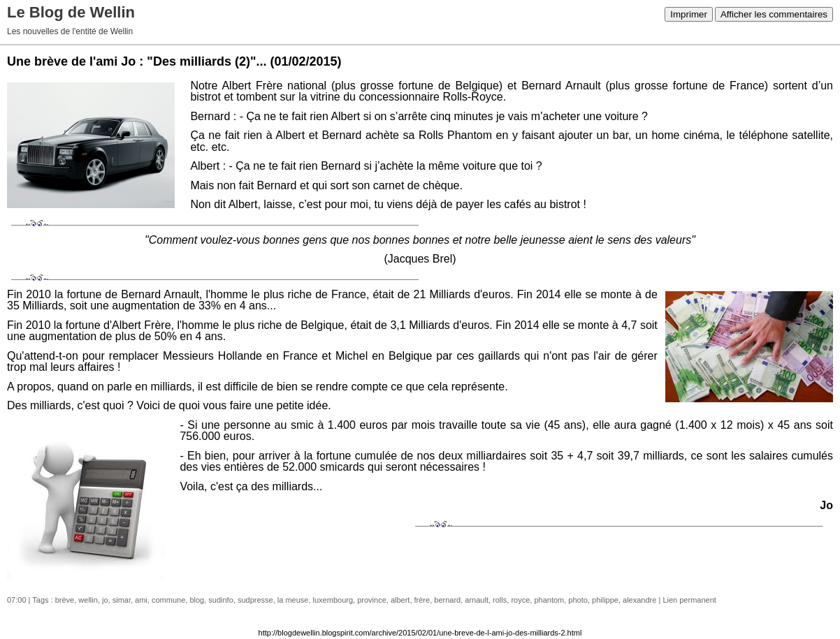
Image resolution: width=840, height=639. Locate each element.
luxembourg (333, 600)
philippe (605, 600)
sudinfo (220, 600)
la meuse (293, 600)
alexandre (639, 600)
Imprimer (689, 14)
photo (578, 600)
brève (65, 600)
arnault (477, 600)
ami (141, 600)
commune (168, 600)
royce (520, 600)
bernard (447, 600)
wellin (88, 600)
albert (400, 600)
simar (122, 600)
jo (105, 600)
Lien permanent (689, 600)
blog (197, 600)
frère (422, 600)
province (372, 600)
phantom (549, 600)
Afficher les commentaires (774, 14)
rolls (500, 600)
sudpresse (255, 600)
